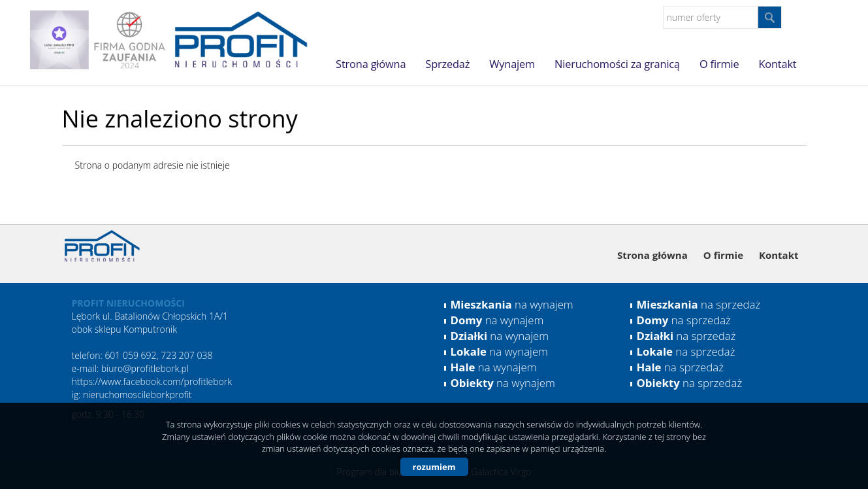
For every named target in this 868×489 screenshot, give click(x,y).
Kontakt (777, 64)
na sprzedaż (699, 304)
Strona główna (371, 64)
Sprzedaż (447, 64)
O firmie (719, 64)
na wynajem (512, 304)
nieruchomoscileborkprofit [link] (137, 395)
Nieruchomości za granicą (617, 64)
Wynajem (512, 64)
